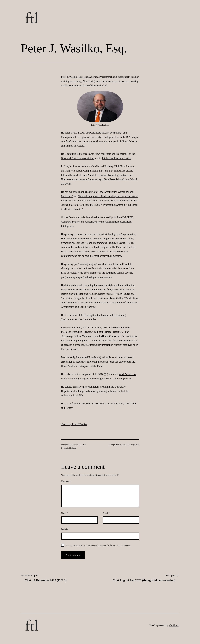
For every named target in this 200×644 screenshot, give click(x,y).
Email (106, 513)
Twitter (69, 408)
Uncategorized (133, 444)
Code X (86, 175)
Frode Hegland (70, 448)
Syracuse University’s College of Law (100, 137)
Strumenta (111, 273)
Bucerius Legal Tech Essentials (104, 179)
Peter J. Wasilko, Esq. (72, 77)
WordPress (174, 625)
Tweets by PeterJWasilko (74, 424)
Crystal (127, 264)
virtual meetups (113, 256)
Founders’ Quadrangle (100, 357)
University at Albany (92, 141)
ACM (123, 217)
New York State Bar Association (78, 158)
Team (124, 444)
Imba (116, 264)
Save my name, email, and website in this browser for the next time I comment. (98, 545)
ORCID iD (130, 403)
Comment (67, 481)
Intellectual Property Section (117, 158)
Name (65, 513)
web (88, 403)
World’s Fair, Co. (128, 374)
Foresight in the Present (96, 315)
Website (65, 529)
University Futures (92, 289)
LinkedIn (119, 403)
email (110, 403)
